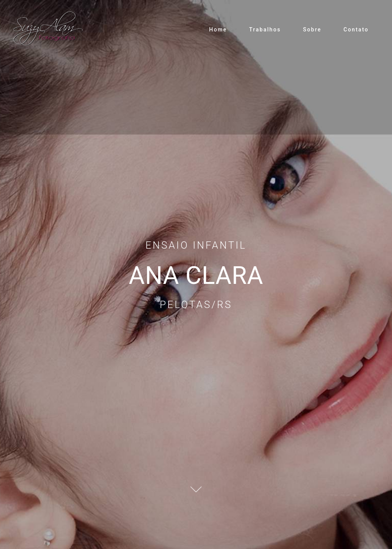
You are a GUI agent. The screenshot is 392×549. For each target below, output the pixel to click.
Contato (356, 29)
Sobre (312, 29)
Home (218, 29)
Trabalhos (265, 29)
